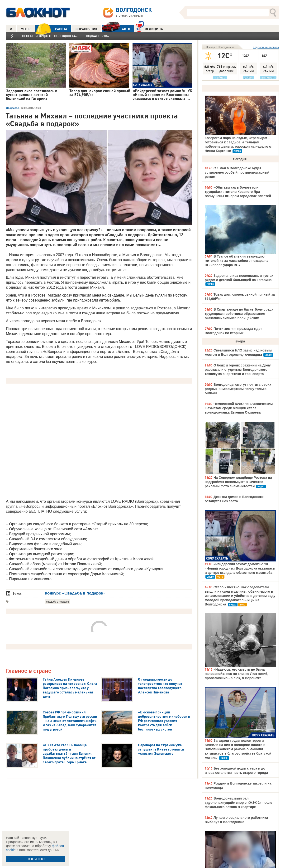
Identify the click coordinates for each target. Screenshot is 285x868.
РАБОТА (51, 29)
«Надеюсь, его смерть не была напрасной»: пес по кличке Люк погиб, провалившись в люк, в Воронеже (237, 674)
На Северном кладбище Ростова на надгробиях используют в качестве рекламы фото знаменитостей (238, 482)
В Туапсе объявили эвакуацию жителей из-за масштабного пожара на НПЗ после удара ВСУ (237, 261)
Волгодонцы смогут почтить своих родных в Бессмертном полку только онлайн (238, 389)
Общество (12, 108)
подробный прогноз (266, 47)
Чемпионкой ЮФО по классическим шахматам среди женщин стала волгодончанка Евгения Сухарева (239, 408)
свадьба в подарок (57, 602)
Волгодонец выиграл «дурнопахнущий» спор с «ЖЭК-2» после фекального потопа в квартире (238, 803)
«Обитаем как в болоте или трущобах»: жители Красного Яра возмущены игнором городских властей (238, 192)
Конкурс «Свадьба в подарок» (75, 593)
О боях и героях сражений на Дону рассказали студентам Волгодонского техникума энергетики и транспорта (238, 370)
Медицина (150, 28)
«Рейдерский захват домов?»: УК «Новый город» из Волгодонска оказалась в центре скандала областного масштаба (240, 568)
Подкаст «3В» (97, 36)
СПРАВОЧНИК (86, 29)
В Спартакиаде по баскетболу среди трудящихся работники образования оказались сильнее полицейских (239, 314)
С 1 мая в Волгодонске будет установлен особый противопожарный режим (237, 172)
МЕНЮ (26, 29)
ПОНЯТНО (36, 859)
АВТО (116, 29)
